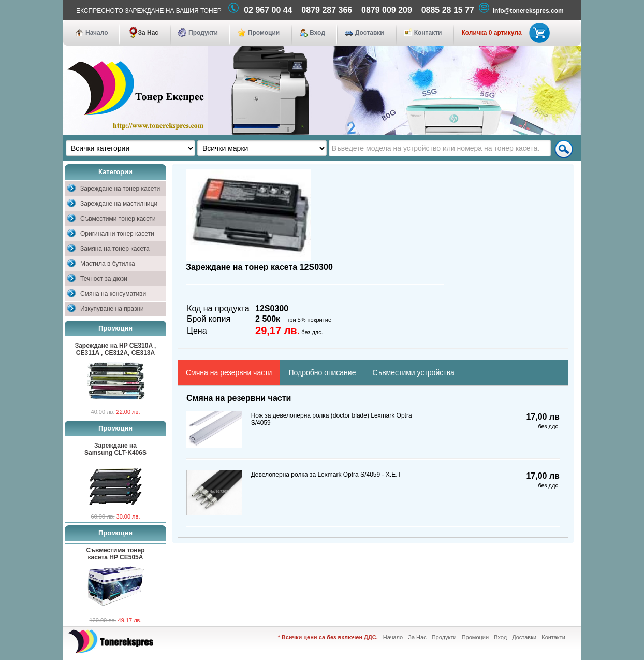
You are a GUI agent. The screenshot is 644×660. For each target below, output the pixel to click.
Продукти (203, 33)
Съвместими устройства (413, 372)
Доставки (370, 33)
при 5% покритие (309, 320)
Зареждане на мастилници (119, 204)
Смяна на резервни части (229, 372)
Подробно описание (322, 372)
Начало (97, 33)
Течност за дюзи (104, 279)
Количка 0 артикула (503, 33)
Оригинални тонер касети (117, 234)
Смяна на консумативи (113, 294)
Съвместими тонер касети (118, 219)
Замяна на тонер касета (115, 249)
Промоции (264, 33)
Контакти (428, 33)
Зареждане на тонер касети (120, 189)
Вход (317, 33)
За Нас (148, 33)
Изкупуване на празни (112, 309)
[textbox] (440, 148)
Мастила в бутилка (108, 264)
